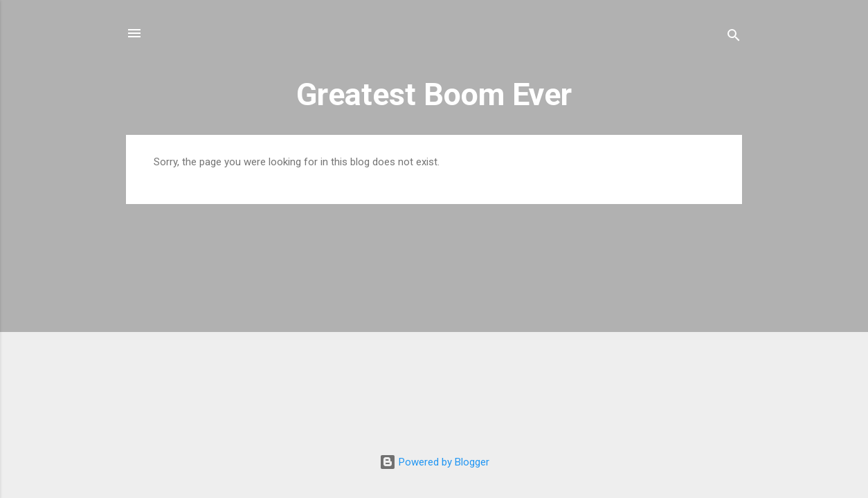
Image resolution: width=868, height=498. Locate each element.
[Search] (734, 38)
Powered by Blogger (434, 462)
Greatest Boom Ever (434, 94)
